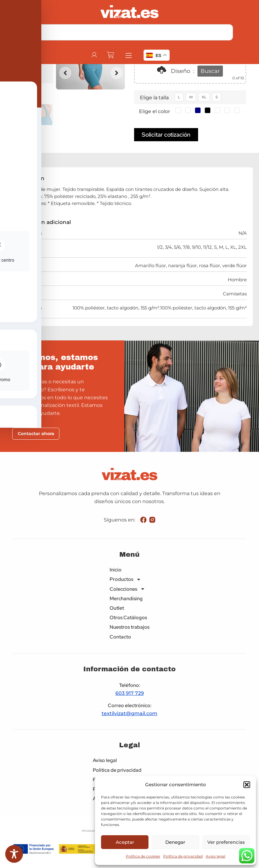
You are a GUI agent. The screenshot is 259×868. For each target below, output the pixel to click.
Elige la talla (154, 98)
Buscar (210, 71)
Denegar (175, 842)
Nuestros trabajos (129, 628)
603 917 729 (130, 694)
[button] (247, 785)
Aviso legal (216, 856)
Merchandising (126, 599)
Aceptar (125, 842)
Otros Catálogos (128, 618)
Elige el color (154, 111)
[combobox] (130, 32)
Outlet (117, 609)
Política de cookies (143, 856)
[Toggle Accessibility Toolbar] (14, 854)
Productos (125, 580)
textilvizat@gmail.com (129, 714)
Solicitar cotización (166, 135)
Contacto (120, 637)
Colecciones (127, 589)
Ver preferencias (226, 842)
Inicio (116, 570)
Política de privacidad (183, 856)
